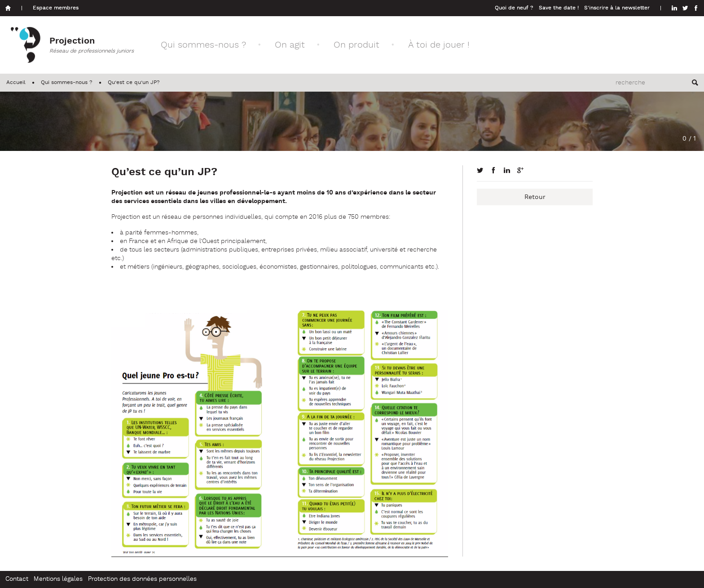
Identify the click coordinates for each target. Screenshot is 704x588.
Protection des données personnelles (142, 579)
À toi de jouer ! (439, 45)
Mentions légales (58, 579)
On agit (290, 45)
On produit (356, 45)
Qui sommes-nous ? (203, 45)
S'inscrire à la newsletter (617, 8)
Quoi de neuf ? (514, 8)
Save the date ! (559, 8)
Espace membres (56, 8)
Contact (17, 579)
